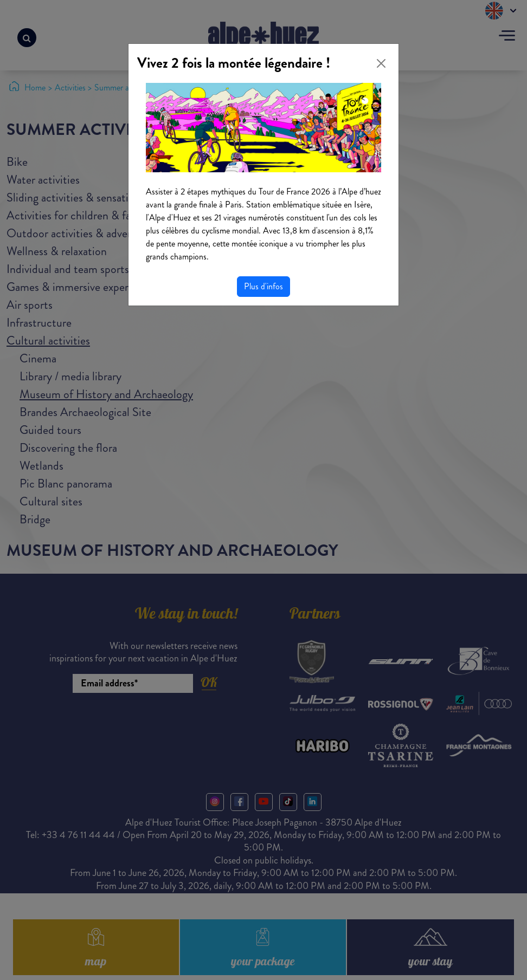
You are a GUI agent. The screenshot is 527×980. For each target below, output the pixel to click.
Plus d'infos (263, 286)
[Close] (381, 63)
